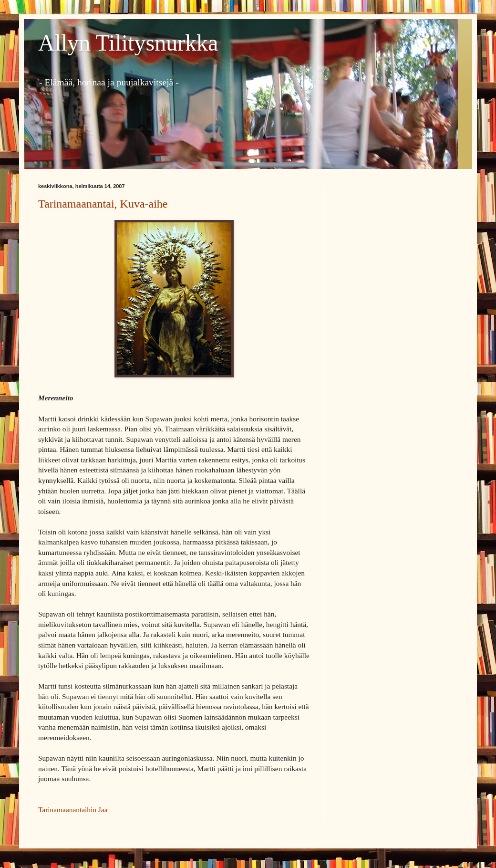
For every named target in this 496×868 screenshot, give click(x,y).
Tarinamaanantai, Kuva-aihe (103, 204)
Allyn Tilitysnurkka (128, 43)
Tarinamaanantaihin (67, 810)
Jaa (103, 810)
